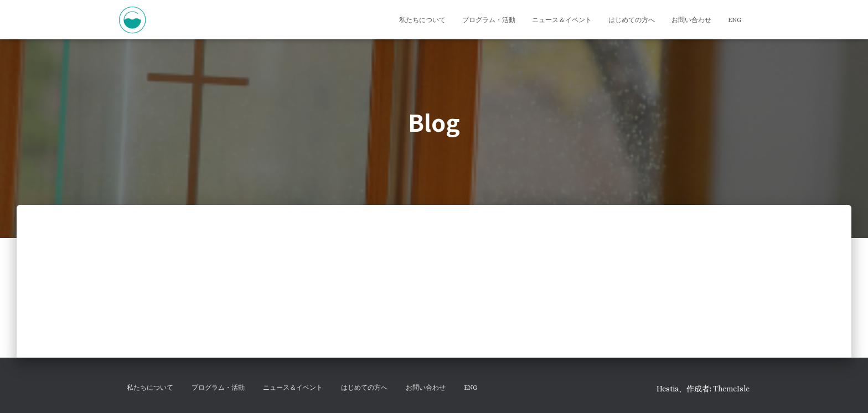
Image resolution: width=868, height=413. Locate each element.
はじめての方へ (632, 20)
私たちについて (422, 20)
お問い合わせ (691, 20)
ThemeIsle (731, 389)
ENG (735, 20)
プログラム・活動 (489, 20)
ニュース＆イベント (562, 20)
